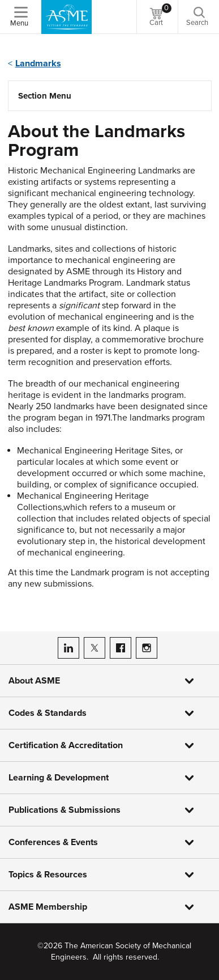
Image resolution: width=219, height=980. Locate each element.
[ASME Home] (66, 17)
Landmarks (38, 63)
